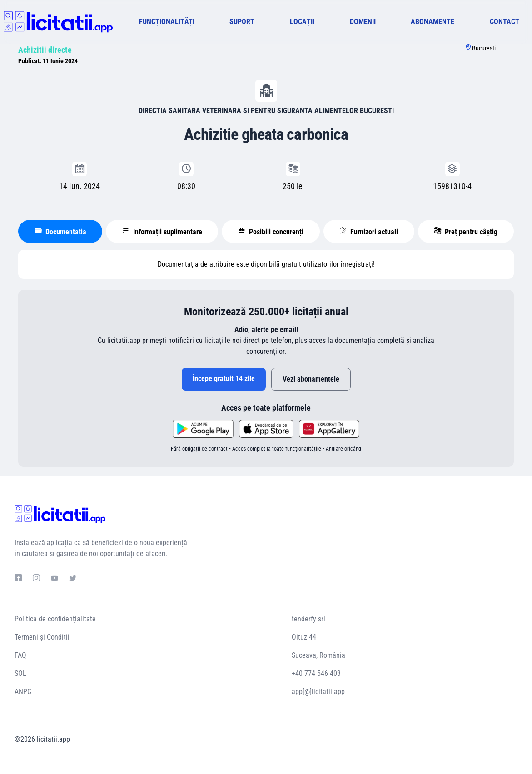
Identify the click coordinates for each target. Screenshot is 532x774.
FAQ (20, 655)
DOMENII (363, 22)
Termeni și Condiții (42, 637)
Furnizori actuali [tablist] (369, 232)
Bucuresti (484, 48)
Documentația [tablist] (60, 232)
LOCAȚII (302, 22)
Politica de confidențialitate (55, 619)
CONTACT (505, 22)
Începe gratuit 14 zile (224, 379)
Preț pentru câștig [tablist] (466, 232)
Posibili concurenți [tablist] (271, 232)
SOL (20, 673)
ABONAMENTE (433, 22)
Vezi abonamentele (311, 379)
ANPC (23, 692)
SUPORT (242, 22)
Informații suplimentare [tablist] (162, 232)
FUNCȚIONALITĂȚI (167, 22)
